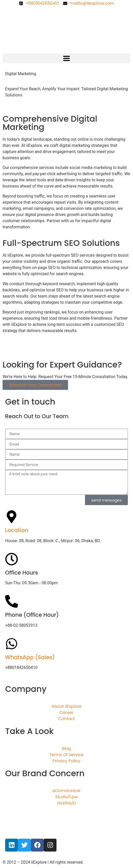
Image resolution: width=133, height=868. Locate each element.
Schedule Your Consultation (35, 385)
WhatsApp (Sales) (30, 657)
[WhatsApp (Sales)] (12, 644)
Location (17, 530)
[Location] (12, 517)
